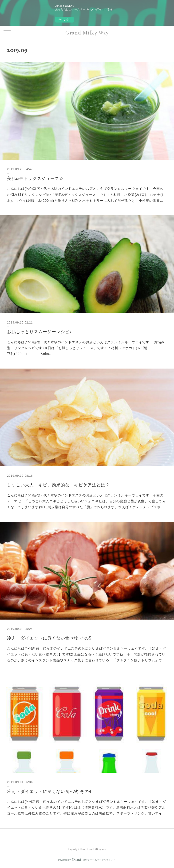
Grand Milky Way (87, 32)
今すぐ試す (64, 20)
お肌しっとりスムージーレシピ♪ (40, 332)
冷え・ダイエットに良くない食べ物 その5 (49, 638)
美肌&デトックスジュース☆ (35, 179)
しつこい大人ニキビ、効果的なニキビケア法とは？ (58, 485)
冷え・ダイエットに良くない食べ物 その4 (49, 792)
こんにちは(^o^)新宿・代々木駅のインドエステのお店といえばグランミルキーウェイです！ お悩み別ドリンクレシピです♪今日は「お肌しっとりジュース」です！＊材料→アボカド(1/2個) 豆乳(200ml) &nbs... (86, 348)
